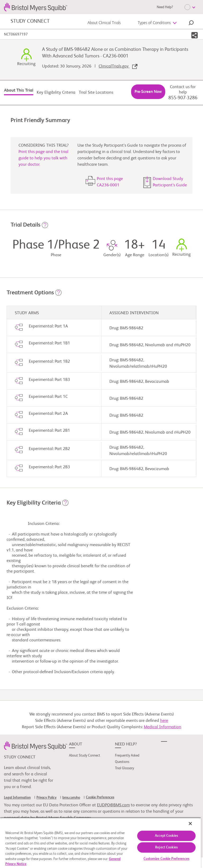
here (164, 721)
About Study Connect (85, 756)
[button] (191, 24)
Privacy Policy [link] (47, 798)
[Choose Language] (190, 7)
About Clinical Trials (104, 23)
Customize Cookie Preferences (166, 859)
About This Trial (19, 91)
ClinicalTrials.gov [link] (118, 66)
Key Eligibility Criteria (56, 93)
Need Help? (165, 7)
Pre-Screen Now (148, 92)
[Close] (190, 824)
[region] (100, 843)
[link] (36, 745)
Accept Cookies (166, 836)
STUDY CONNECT (30, 21)
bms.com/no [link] (71, 798)
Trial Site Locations (96, 93)
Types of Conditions (154, 23)
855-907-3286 (183, 98)
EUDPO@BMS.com (113, 805)
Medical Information (163, 727)
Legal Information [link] (17, 798)
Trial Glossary (124, 768)
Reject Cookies (166, 847)
